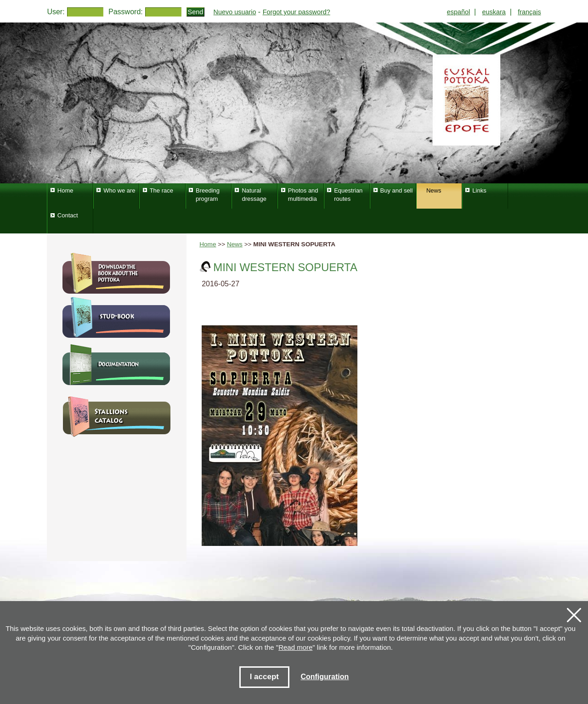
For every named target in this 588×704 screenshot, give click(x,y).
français (529, 12)
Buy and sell (397, 190)
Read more (295, 647)
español (458, 12)
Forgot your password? (297, 12)
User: (56, 12)
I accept (264, 677)
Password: (126, 12)
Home (208, 244)
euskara (494, 12)
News (235, 244)
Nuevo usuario (235, 12)
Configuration (325, 677)
